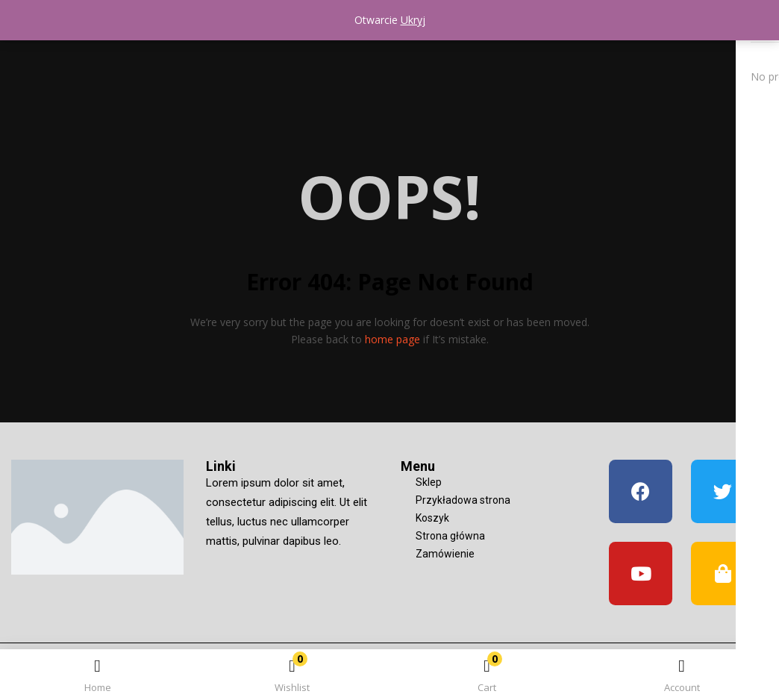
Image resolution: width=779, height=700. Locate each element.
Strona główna (450, 536)
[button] (487, 677)
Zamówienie (445, 554)
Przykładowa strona (463, 500)
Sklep (429, 482)
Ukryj (413, 20)
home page (392, 339)
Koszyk (432, 518)
